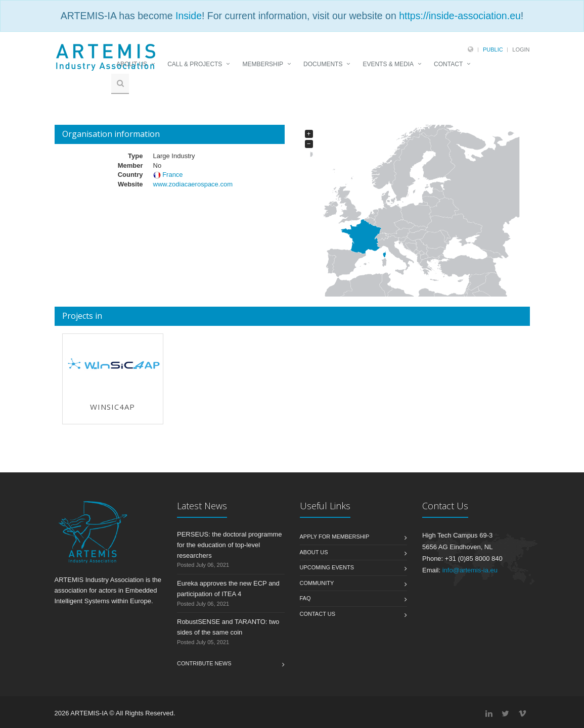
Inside (189, 16)
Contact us (318, 614)
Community (317, 583)
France (172, 175)
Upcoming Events (327, 567)
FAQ (305, 598)
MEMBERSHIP (263, 64)
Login (521, 50)
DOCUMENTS (323, 64)
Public (493, 50)
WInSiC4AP (113, 407)
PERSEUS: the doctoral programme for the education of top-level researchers (229, 545)
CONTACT (448, 64)
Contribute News (204, 663)
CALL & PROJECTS (195, 64)
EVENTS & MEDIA (388, 64)
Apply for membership (335, 537)
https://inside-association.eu (460, 16)
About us (314, 552)
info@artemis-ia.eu (470, 570)
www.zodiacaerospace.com (193, 184)
